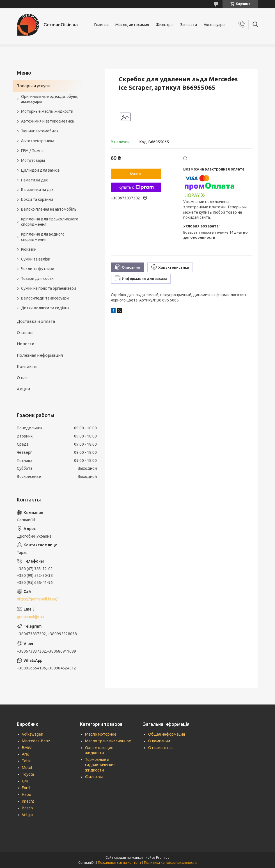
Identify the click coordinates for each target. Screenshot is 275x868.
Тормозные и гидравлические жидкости (100, 765)
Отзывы (25, 332)
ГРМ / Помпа (32, 151)
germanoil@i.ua (30, 617)
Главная (101, 25)
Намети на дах (34, 180)
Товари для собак (37, 278)
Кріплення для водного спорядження (43, 237)
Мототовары (33, 160)
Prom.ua (163, 857)
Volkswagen (33, 734)
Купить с (136, 187)
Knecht (28, 801)
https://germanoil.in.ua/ (37, 599)
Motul (27, 768)
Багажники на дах (37, 190)
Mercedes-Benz (36, 741)
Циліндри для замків (40, 170)
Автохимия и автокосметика (47, 121)
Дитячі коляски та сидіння (45, 308)
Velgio (27, 815)
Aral (25, 754)
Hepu (27, 795)
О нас (22, 378)
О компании (159, 741)
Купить (136, 174)
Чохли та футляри (38, 269)
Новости (26, 344)
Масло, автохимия (132, 25)
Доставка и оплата (36, 321)
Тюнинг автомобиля (40, 131)
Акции (23, 389)
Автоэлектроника (38, 141)
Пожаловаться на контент (120, 863)
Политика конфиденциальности (170, 863)
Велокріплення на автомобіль (49, 209)
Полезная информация (40, 355)
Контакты (27, 366)
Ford (26, 788)
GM (25, 781)
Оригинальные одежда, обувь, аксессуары (50, 99)
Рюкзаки (29, 249)
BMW (27, 748)
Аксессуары (215, 25)
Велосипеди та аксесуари (45, 298)
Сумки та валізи (36, 259)
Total (26, 761)
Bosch (27, 808)
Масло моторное (101, 734)
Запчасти (189, 25)
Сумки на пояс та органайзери (49, 288)
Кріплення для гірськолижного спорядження (50, 222)
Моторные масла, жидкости (47, 111)
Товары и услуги (33, 86)
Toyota (28, 774)
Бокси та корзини (37, 199)
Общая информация (167, 734)
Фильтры (165, 25)
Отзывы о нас (161, 748)
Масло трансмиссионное (108, 741)
